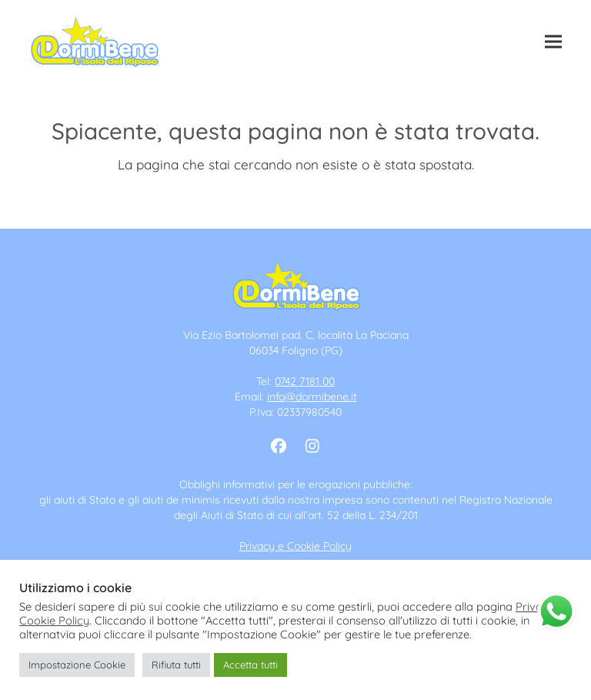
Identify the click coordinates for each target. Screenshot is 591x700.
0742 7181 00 (305, 381)
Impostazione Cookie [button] (77, 665)
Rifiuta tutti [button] (176, 665)
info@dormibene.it (312, 397)
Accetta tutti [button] (250, 665)
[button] (553, 42)
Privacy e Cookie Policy (295, 546)
